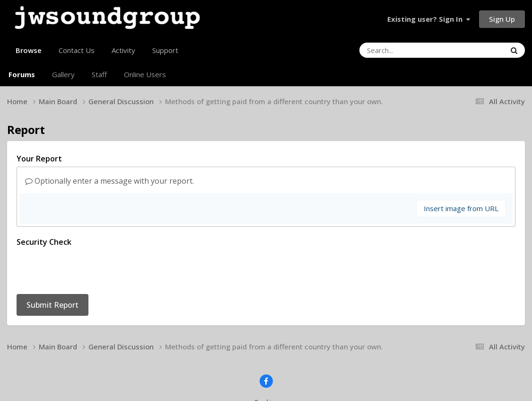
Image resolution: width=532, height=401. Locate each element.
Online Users (145, 74)
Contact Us (77, 50)
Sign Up (502, 19)
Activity (123, 50)
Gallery (63, 74)
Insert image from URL (461, 208)
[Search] (407, 50)
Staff (99, 74)
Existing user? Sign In (429, 19)
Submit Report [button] (52, 305)
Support (165, 50)
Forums (22, 74)
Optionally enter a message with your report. (109, 181)
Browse (29, 54)
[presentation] (88, 268)
